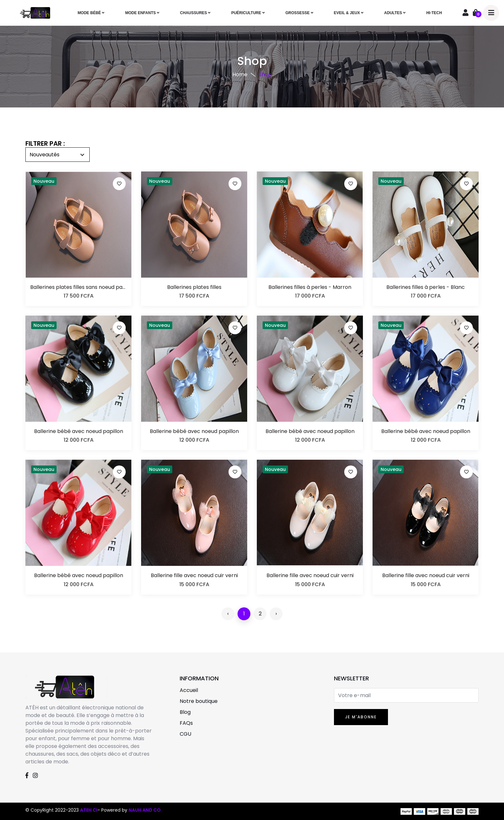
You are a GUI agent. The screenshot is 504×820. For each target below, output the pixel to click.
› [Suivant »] (276, 614)
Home (240, 74)
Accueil (189, 690)
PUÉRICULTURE (248, 13)
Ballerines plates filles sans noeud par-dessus (78, 287)
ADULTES (395, 13)
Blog (185, 712)
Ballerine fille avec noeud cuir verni (194, 575)
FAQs (186, 723)
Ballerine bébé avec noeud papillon (79, 431)
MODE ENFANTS (142, 13)
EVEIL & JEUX (349, 13)
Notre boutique (199, 701)
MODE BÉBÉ (91, 13)
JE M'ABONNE (361, 717)
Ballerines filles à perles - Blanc (426, 287)
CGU (185, 734)
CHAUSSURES (195, 13)
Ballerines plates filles (194, 287)
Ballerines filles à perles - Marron (310, 287)
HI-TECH (434, 13)
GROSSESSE (299, 13)
